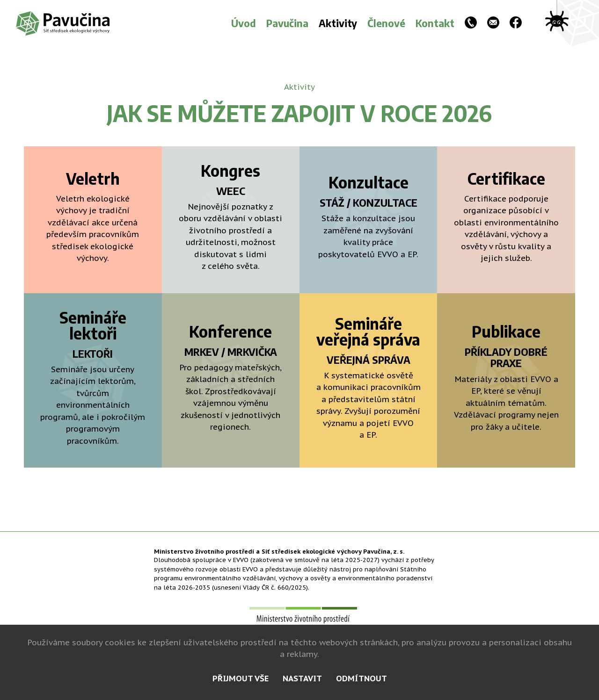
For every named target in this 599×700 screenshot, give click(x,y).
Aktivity (338, 23)
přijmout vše (241, 678)
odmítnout (362, 678)
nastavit (302, 678)
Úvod (244, 23)
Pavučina (287, 23)
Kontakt (435, 23)
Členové (386, 23)
